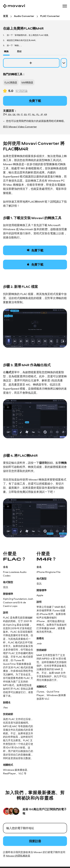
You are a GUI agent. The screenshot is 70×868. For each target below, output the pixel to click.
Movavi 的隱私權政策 (18, 856)
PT (29, 114)
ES (25, 114)
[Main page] (14, 6)
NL (34, 114)
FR (18, 114)
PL (38, 114)
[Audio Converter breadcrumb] (24, 16)
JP (42, 114)
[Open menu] (65, 6)
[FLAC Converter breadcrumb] (50, 16)
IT (22, 114)
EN (10, 114)
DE (14, 114)
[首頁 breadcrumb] (6, 16)
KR (46, 114)
